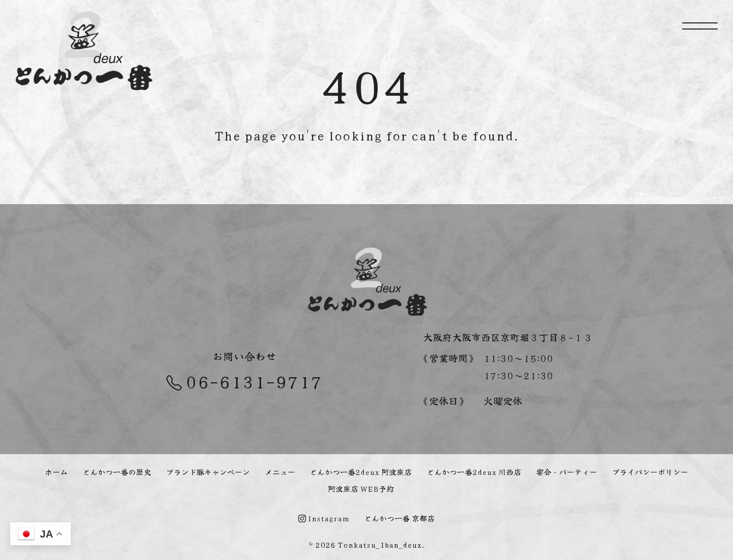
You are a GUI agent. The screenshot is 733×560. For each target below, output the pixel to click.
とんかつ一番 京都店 (399, 518)
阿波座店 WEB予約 (361, 488)
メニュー (280, 472)
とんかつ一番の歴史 (117, 472)
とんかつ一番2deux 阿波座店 (361, 472)
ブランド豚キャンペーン (208, 472)
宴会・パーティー (567, 472)
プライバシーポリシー (650, 472)
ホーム (56, 472)
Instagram (324, 518)
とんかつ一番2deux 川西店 (474, 472)
